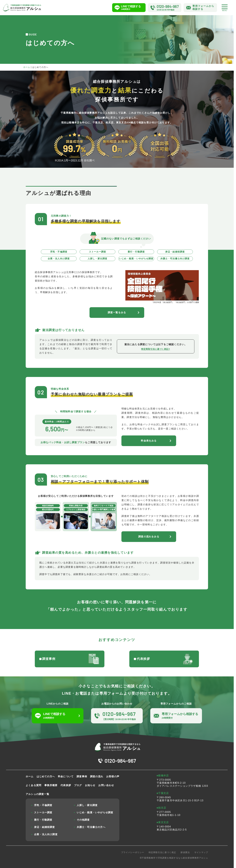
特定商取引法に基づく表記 (162, 852)
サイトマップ (201, 852)
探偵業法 (185, 852)
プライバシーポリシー (133, 852)
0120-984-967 (120, 761)
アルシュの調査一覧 (37, 794)
